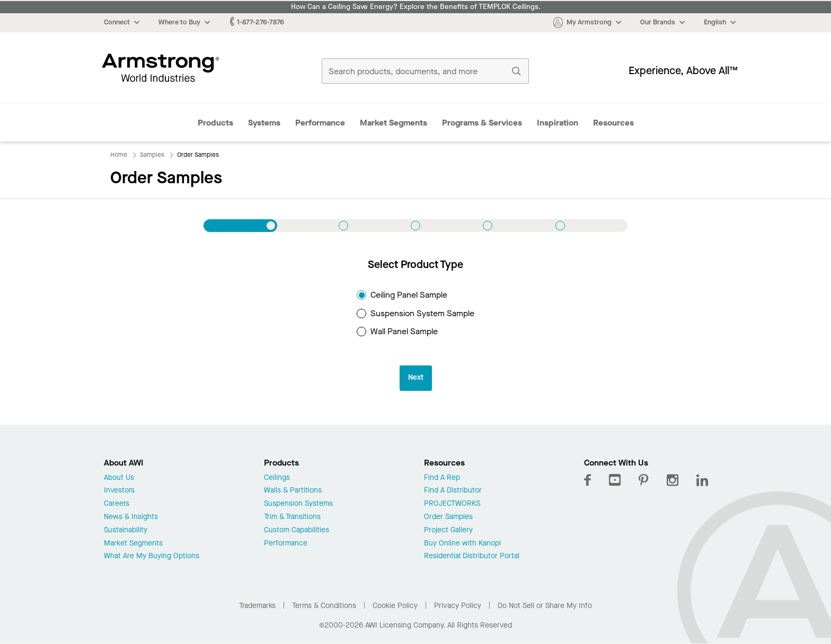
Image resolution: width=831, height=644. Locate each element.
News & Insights (131, 517)
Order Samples (448, 517)
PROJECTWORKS (452, 504)
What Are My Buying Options (152, 556)
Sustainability (126, 530)
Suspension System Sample (415, 313)
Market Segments (394, 123)
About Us (119, 478)
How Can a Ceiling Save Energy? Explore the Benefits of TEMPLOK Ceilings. (416, 7)
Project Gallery (448, 530)
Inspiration (558, 123)
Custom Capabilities (297, 530)
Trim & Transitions (292, 517)
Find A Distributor (453, 491)
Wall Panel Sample (397, 331)
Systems (264, 123)
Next (416, 377)
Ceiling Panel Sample (402, 295)
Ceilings (277, 478)
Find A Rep (442, 478)
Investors (119, 491)
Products (215, 123)
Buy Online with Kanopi (462, 544)
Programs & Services (482, 123)
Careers (117, 504)
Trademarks (257, 606)
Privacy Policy (458, 606)
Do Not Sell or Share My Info (545, 606)
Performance (320, 123)
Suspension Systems (298, 504)
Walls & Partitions (293, 491)
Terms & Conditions (324, 606)
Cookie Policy (395, 606)
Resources (613, 123)
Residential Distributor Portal (472, 556)
